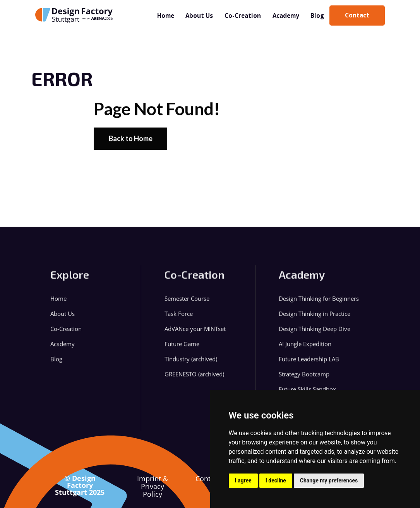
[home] (74, 15)
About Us (199, 15)
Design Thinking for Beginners (319, 302)
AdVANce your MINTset (195, 332)
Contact (208, 479)
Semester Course (187, 302)
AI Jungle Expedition (305, 347)
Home (166, 15)
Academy (286, 15)
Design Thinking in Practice (315, 317)
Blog (317, 15)
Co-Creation (243, 15)
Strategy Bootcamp (304, 378)
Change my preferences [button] (329, 480)
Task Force (179, 317)
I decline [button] (276, 480)
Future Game (182, 347)
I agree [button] (243, 480)
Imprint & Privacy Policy (153, 486)
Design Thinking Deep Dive (315, 332)
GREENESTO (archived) (194, 378)
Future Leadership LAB (309, 362)
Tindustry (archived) (191, 362)
